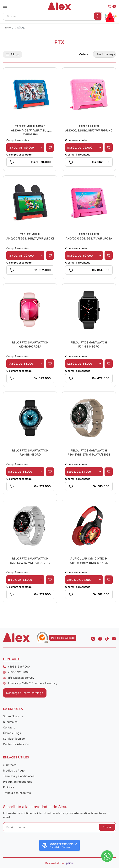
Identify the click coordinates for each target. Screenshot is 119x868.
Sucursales (10, 722)
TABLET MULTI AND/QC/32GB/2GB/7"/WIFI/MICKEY (30, 236)
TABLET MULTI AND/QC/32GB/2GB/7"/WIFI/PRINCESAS (89, 128)
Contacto (9, 727)
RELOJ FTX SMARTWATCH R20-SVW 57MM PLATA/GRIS (30, 561)
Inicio (8, 28)
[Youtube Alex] (114, 638)
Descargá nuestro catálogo (25, 693)
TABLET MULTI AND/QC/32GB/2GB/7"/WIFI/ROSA (89, 236)
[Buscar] (98, 16)
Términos (66, 847)
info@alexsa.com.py (19, 678)
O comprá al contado (19, 155)
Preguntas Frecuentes (18, 782)
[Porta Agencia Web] (70, 863)
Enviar (107, 827)
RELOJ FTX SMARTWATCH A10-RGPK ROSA (30, 345)
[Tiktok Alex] (107, 638)
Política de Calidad (63, 638)
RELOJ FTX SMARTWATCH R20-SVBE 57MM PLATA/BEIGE (89, 453)
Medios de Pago (14, 770)
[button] (5, 6)
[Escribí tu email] (59, 827)
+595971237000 (16, 672)
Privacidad (54, 847)
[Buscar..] (53, 16)
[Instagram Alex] (93, 638)
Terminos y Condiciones (19, 776)
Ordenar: (84, 54)
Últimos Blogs (12, 733)
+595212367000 (16, 667)
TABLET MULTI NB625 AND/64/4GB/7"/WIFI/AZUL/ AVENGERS (30, 130)
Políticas (9, 787)
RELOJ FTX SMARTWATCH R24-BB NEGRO (30, 453)
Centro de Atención (16, 744)
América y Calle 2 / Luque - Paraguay (30, 683)
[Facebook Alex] (100, 638)
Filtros (13, 54)
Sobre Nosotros (13, 716)
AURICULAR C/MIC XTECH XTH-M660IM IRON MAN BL (89, 561)
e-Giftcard (10, 765)
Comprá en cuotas (18, 140)
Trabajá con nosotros (17, 793)
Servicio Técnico (14, 739)
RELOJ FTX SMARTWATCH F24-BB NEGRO (89, 345)
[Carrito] (111, 6)
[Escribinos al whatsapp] (107, 856)
